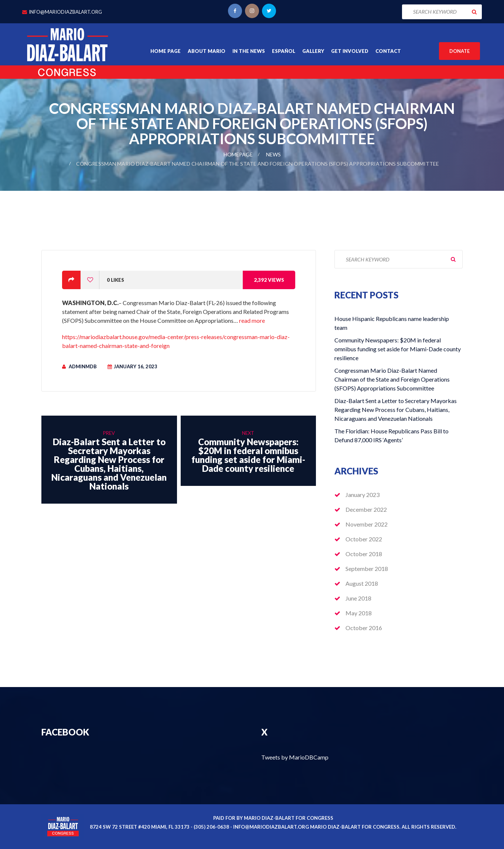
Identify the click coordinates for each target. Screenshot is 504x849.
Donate (459, 51)
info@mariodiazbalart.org (65, 12)
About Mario (207, 51)
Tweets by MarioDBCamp (295, 757)
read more (252, 320)
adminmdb (83, 366)
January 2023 (362, 495)
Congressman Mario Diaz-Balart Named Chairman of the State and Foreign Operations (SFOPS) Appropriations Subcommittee (392, 379)
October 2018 (364, 554)
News (273, 154)
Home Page (166, 51)
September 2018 (367, 569)
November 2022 (367, 524)
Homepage (238, 154)
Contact (388, 51)
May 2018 (359, 613)
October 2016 (364, 628)
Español (284, 51)
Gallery (313, 51)
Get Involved (350, 51)
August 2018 (362, 583)
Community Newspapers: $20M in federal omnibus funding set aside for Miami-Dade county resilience (398, 349)
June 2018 (358, 598)
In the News (249, 51)
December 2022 (366, 509)
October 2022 (364, 539)
